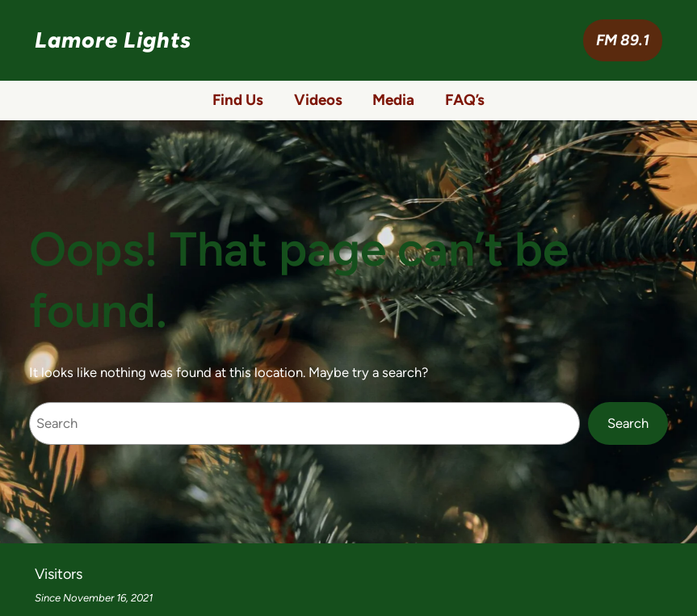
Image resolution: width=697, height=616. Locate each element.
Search (628, 423)
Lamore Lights (113, 40)
